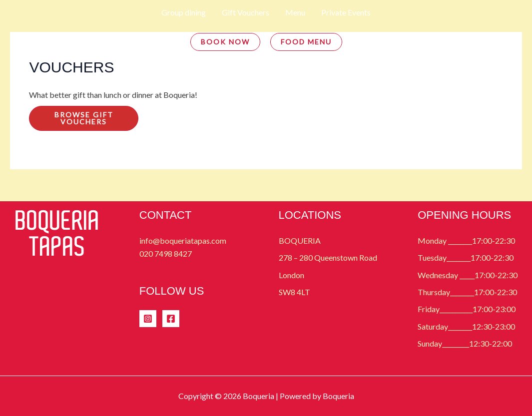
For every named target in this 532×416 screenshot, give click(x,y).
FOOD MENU (306, 42)
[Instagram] (148, 319)
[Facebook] (171, 319)
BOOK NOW (225, 42)
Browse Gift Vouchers (84, 118)
